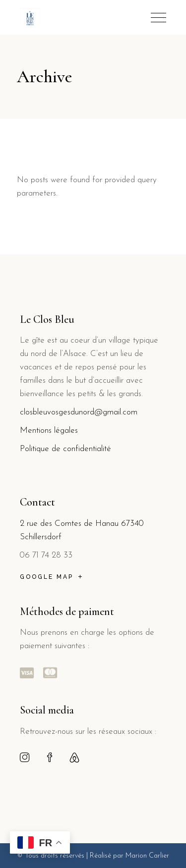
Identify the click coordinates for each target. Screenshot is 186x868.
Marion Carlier (147, 856)
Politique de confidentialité (65, 449)
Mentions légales (50, 431)
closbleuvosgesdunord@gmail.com (79, 412)
